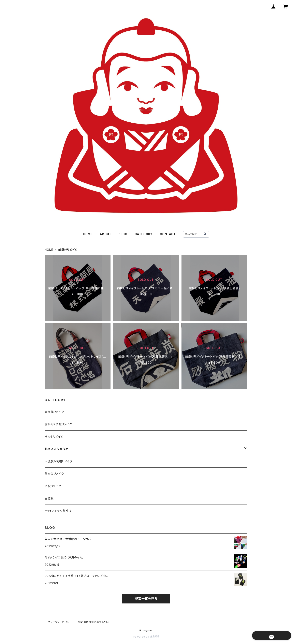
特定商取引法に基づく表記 (93, 622)
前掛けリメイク (54, 474)
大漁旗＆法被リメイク (59, 461)
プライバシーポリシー (60, 622)
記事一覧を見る (146, 599)
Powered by (146, 637)
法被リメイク (53, 486)
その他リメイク (54, 437)
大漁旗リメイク (54, 412)
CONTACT (168, 234)
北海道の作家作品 (56, 449)
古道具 (49, 498)
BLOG (123, 234)
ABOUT (105, 234)
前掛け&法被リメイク (58, 424)
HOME (88, 234)
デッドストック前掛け (58, 511)
